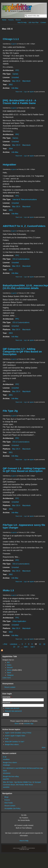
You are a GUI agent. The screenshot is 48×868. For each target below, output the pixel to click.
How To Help (22, 22)
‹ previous (13, 644)
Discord (10, 667)
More (44, 747)
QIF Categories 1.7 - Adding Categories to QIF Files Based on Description (22, 352)
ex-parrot (14, 44)
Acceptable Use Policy (12, 808)
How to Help (24, 841)
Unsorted (15, 77)
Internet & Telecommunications (25, 199)
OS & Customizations (21, 259)
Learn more (7, 678)
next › (26, 647)
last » (33, 647)
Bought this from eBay (11, 776)
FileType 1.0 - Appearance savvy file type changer (24, 526)
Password (7, 703)
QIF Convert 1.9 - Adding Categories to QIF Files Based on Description (24, 470)
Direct (17, 724)
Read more (19, 92)
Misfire (9, 670)
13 (14, 647)
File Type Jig (10, 411)
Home (4, 20)
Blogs (6, 797)
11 (40, 644)
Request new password (13, 711)
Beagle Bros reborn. (12, 744)
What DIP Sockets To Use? (15, 742)
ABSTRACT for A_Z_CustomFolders (24, 226)
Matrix (9, 665)
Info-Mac (15, 88)
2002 (11, 85)
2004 (11, 149)
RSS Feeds (9, 803)
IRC (8, 662)
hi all (7, 739)
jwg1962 (6, 779)
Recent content (10, 687)
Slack (9, 673)
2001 (11, 210)
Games (15, 74)
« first (5, 644)
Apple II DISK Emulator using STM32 (18, 733)
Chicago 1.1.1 (11, 39)
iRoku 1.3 (8, 590)
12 (44, 644)
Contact (43, 22)
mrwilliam (6, 759)
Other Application (19, 621)
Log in (26, 92)
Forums (11, 20)
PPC (17, 70)
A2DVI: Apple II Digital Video (15, 736)
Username (7, 697)
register (32, 92)
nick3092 (6, 787)
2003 (11, 333)
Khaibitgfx (6, 765)
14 (18, 647)
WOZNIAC (7, 773)
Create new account (12, 708)
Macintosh (26, 81)
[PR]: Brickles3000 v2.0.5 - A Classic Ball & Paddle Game (19, 102)
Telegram (10, 675)
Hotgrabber (9, 165)
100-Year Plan (33, 22)
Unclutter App (28, 724)
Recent (18, 20)
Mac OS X (16, 81)
